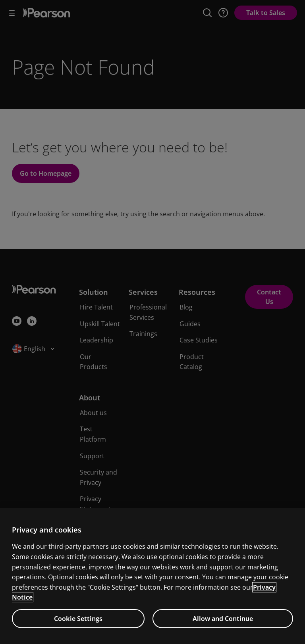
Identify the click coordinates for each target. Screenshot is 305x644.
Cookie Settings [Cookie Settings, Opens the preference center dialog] (78, 619)
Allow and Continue (223, 619)
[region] (152, 576)
